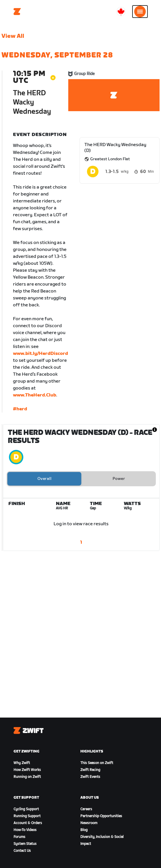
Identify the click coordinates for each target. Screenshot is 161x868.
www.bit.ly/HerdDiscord (40, 354)
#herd (20, 409)
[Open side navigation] (140, 12)
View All (13, 36)
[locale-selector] (121, 12)
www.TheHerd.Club (35, 395)
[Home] (17, 12)
